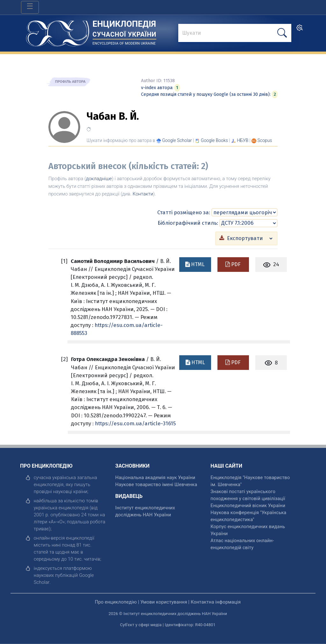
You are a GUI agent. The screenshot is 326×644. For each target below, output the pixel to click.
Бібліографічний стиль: (188, 223)
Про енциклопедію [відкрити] (116, 602)
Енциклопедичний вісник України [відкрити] (248, 506)
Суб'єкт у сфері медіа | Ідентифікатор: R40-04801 (168, 625)
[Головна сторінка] (58, 31)
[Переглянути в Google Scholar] (177, 140)
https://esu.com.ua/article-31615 (135, 423)
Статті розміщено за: (184, 212)
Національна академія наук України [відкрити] (155, 478)
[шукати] (282, 33)
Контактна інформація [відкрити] (216, 602)
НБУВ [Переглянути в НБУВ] (243, 140)
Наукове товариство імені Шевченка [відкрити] (156, 485)
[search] (300, 30)
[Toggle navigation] (30, 7)
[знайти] (235, 33)
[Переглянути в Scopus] (265, 140)
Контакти (143, 194)
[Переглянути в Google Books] (214, 140)
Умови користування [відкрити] (164, 602)
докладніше (99, 179)
